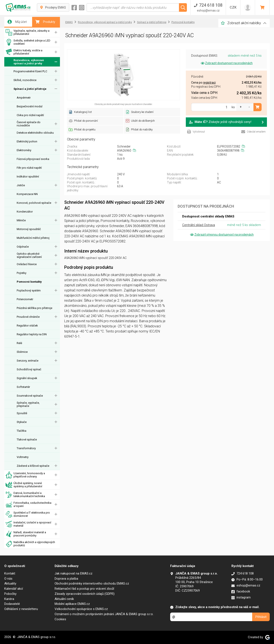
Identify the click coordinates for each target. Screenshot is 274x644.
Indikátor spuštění (28, 177)
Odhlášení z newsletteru (21, 609)
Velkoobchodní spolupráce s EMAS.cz (81, 609)
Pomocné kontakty (29, 282)
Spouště (22, 413)
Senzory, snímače (28, 361)
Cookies (60, 619)
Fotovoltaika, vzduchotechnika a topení (28, 504)
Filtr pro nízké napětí (29, 168)
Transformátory (26, 448)
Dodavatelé (12, 604)
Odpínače (23, 247)
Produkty (45, 22)
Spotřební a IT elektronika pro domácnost (28, 514)
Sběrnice (22, 352)
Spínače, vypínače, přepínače (28, 404)
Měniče (21, 220)
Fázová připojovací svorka (33, 159)
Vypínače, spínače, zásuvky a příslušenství (28, 32)
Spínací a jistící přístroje (30, 89)
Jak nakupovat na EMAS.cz (74, 573)
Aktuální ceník (64, 599)
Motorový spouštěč (29, 229)
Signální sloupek (27, 378)
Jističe (21, 185)
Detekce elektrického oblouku (35, 133)
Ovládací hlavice (27, 264)
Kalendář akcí (14, 589)
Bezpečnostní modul (30, 106)
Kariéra (9, 599)
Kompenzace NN (27, 194)
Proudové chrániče (28, 317)
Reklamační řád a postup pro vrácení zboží (84, 589)
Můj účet (17, 22)
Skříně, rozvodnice (25, 80)
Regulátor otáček (27, 326)
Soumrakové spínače (30, 396)
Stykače (22, 422)
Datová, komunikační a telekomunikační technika (25, 495)
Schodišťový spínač (29, 369)
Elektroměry (24, 150)
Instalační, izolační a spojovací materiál (28, 524)
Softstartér (23, 387)
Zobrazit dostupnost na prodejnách (226, 63)
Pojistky (22, 273)
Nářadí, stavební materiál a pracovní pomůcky (26, 534)
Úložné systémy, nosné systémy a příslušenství (24, 485)
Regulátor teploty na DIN (32, 334)
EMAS (69, 22)
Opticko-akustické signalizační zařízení (29, 255)
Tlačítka (22, 431)
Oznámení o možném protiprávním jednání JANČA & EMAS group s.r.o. (104, 614)
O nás (8, 579)
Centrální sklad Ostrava (199, 225)
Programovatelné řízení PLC (30, 71)
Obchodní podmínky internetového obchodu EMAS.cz (92, 583)
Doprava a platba (66, 579)
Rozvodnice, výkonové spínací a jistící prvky (25, 62)
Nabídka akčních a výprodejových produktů (30, 544)
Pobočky (10, 594)
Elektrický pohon (27, 141)
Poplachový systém (29, 290)
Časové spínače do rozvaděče (29, 124)
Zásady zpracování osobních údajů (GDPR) (85, 594)
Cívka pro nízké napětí (30, 115)
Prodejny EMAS (53, 7)
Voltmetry (23, 457)
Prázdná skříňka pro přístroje (34, 308)
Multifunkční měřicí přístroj (33, 238)
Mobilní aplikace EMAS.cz (72, 604)
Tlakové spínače (27, 439)
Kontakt (10, 573)
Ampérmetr (24, 98)
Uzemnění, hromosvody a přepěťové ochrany (25, 475)
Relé (19, 343)
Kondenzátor (25, 212)
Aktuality (10, 583)
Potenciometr (25, 299)
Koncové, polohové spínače (34, 203)
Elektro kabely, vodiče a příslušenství (24, 52)
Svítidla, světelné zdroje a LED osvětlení (28, 42)
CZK (233, 7)
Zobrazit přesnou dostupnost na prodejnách (222, 235)
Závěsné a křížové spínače (33, 466)
